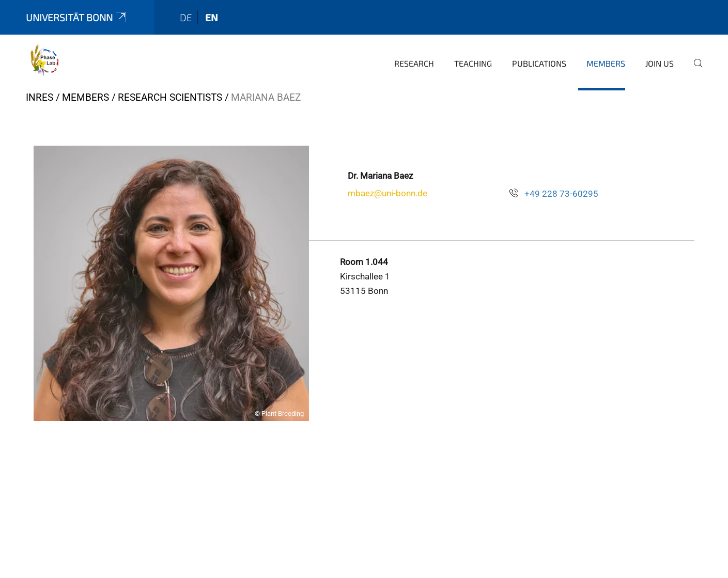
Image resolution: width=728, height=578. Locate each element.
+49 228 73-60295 (561, 194)
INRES (40, 97)
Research (414, 63)
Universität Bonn (77, 17)
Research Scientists (170, 97)
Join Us (660, 63)
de (186, 17)
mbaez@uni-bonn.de (388, 193)
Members (606, 63)
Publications (539, 63)
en (212, 17)
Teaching (473, 63)
